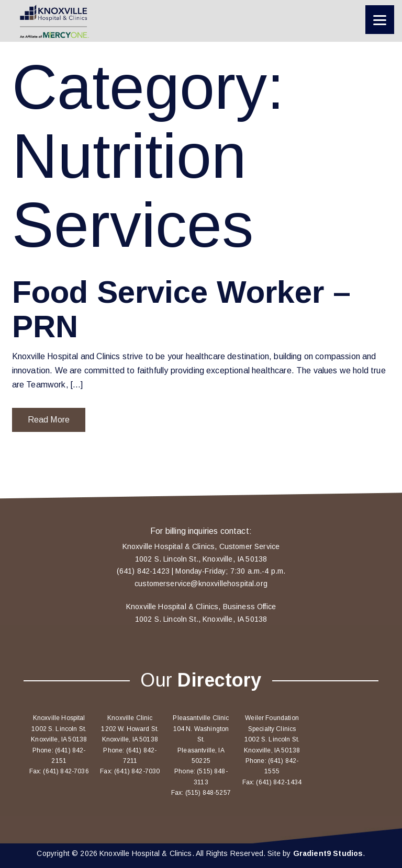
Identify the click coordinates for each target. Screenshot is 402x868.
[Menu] (380, 20)
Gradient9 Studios (328, 853)
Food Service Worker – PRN (181, 309)
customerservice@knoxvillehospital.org (201, 584)
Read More (49, 420)
